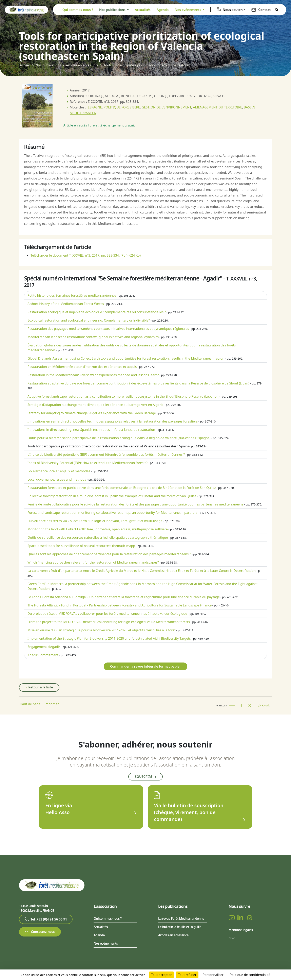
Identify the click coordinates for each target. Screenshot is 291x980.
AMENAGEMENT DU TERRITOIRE (218, 107)
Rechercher (277, 10)
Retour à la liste (39, 687)
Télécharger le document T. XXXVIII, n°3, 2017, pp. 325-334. (86, 255)
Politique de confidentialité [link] (250, 975)
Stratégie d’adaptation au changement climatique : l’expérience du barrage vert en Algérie (95, 405)
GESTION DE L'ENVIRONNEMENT (166, 107)
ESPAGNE (95, 107)
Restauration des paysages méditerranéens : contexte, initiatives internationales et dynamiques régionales (108, 329)
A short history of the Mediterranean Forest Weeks (66, 304)
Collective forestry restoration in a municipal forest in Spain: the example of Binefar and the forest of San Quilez (112, 496)
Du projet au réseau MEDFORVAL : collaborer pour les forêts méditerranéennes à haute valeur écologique (107, 614)
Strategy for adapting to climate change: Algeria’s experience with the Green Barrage (92, 413)
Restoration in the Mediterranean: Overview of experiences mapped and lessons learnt (93, 375)
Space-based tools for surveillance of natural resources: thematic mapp (81, 546)
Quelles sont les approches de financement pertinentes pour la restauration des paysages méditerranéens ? (109, 554)
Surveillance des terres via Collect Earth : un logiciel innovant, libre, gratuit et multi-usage (95, 521)
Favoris (264, 706)
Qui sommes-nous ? (78, 10)
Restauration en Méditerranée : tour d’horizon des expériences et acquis (82, 367)
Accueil (25, 65)
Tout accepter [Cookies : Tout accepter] (161, 975)
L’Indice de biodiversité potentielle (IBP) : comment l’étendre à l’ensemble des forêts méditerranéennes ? (106, 454)
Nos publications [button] (113, 10)
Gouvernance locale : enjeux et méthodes (59, 471)
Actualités (143, 10)
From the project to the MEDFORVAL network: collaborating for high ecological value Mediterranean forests (109, 622)
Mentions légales (241, 930)
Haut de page (30, 704)
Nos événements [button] (188, 10)
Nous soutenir (234, 10)
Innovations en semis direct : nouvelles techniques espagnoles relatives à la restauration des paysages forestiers (113, 421)
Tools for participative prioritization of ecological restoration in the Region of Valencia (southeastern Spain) (108, 446)
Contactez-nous (40, 932)
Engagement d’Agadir (44, 647)
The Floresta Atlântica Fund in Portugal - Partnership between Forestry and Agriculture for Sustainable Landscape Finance (120, 605)
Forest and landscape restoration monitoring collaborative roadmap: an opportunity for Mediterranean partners (112, 513)
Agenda (163, 10)
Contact (264, 10)
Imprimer (52, 704)
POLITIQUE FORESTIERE (122, 107)
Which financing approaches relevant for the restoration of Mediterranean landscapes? (93, 562)
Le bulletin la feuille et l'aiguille (180, 927)
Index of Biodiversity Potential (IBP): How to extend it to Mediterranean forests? (88, 463)
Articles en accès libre (82, 65)
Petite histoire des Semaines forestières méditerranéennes (72, 295)
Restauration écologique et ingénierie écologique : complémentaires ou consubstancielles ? (97, 312)
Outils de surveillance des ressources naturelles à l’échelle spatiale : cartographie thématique (98, 537)
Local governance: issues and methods (57, 479)
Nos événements (106, 943)
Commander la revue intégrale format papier (145, 666)
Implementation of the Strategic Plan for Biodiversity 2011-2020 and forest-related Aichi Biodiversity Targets (109, 638)
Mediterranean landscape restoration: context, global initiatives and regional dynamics (93, 337)
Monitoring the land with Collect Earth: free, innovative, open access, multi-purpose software (98, 529)
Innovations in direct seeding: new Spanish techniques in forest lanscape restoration (91, 430)
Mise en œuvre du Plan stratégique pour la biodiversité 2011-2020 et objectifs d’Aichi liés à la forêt (101, 630)
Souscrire (145, 777)
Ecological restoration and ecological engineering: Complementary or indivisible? (89, 320)
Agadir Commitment (43, 655)
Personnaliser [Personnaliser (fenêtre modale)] (213, 975)
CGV (231, 938)
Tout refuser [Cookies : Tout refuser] (187, 975)
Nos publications (48, 65)
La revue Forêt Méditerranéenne (181, 918)
